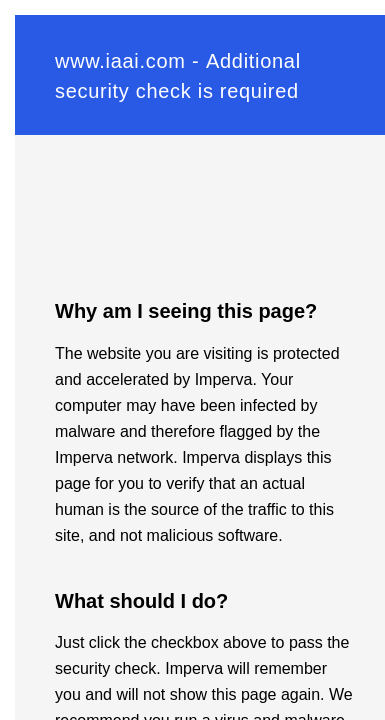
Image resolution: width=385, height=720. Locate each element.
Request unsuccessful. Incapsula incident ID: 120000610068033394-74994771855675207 (192, 360)
